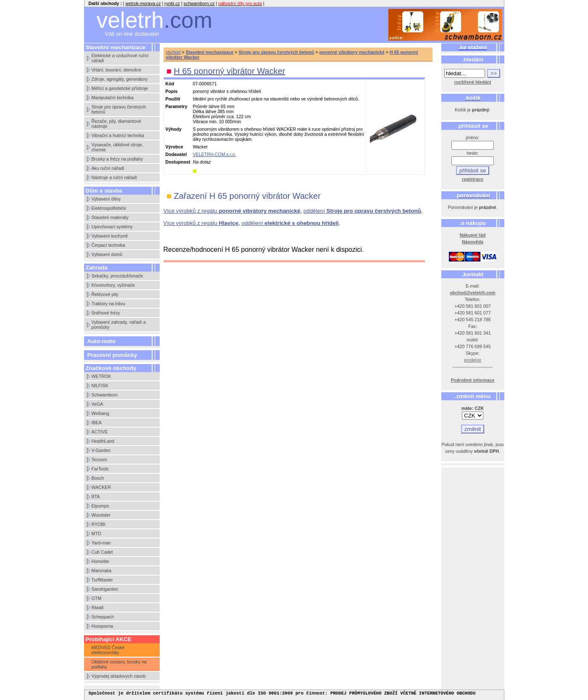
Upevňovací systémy (112, 227)
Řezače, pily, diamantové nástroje (116, 124)
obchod (173, 52)
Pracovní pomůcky (112, 355)
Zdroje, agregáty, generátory (120, 79)
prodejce (473, 360)
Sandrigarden (105, 589)
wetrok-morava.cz (143, 3)
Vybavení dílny (106, 199)
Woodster (101, 515)
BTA (96, 497)
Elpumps (100, 506)
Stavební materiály (110, 217)
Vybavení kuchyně (110, 236)
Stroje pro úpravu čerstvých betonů (119, 109)
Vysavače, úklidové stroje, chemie (117, 147)
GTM (97, 598)
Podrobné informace (473, 380)
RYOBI (99, 524)
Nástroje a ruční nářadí (114, 177)
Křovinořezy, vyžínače (113, 285)
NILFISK (100, 386)
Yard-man (101, 543)
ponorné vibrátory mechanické (352, 52)
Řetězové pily (105, 294)
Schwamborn (105, 395)
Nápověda (473, 242)
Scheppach (103, 617)
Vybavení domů (107, 254)
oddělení (362, 211)
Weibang (100, 413)
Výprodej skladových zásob (119, 676)
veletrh (155, 20)
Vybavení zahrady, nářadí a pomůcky (119, 325)
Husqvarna (103, 626)
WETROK (102, 376)
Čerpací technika (108, 245)
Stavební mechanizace (210, 52)
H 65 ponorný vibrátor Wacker (230, 71)
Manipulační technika (113, 98)
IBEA (97, 423)
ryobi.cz (172, 3)
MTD (96, 534)
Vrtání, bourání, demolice (117, 70)
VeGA (98, 404)
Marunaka (102, 571)
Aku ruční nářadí (108, 168)
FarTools (100, 469)
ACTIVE (100, 432)
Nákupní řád (473, 235)
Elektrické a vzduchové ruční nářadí (120, 58)
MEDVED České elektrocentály (108, 650)
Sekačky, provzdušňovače (117, 276)
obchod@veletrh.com (473, 293)
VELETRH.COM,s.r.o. (215, 154)
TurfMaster (102, 580)
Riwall (98, 608)
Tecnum (99, 460)
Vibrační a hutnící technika (118, 135)
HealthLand (103, 441)
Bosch (98, 478)
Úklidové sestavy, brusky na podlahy (119, 664)
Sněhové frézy (106, 313)
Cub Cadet (102, 552)
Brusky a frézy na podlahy (117, 159)
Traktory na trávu (108, 304)
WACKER (101, 487)
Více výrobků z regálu (232, 211)
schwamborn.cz (199, 3)
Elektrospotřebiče (109, 208)
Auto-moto (102, 341)
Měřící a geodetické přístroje (120, 88)
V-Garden (101, 450)
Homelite (100, 561)
